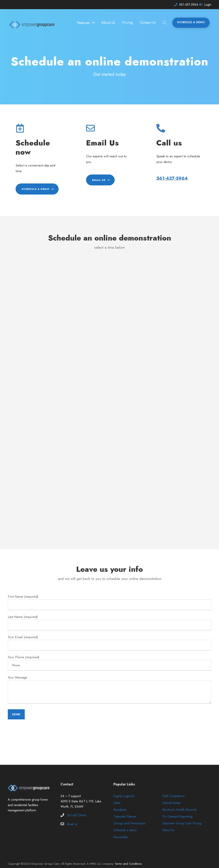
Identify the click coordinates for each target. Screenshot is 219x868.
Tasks (117, 797)
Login (208, 5)
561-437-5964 (189, 5)
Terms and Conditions (126, 858)
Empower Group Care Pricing (182, 818)
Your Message (109, 685)
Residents (120, 804)
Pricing (128, 23)
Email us (72, 818)
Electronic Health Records (179, 804)
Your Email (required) (109, 637)
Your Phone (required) (109, 657)
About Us (109, 23)
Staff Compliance (174, 790)
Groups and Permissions (129, 818)
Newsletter (120, 831)
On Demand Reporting (177, 811)
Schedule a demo (125, 825)
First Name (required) (109, 597)
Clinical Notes (172, 797)
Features (84, 23)
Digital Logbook (124, 790)
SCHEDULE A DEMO (191, 22)
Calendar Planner (125, 811)
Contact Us (148, 23)
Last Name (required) (109, 617)
